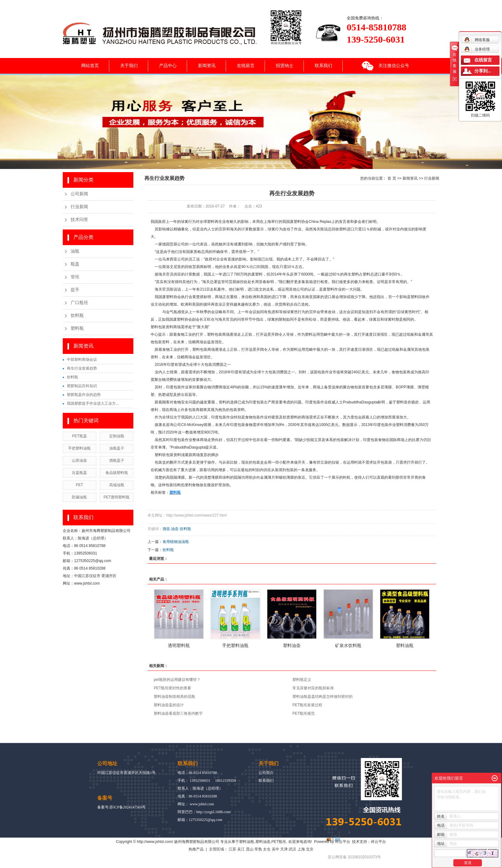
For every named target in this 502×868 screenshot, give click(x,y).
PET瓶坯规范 (304, 713)
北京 (310, 849)
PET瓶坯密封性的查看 (172, 688)
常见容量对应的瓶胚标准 (313, 688)
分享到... (483, 71)
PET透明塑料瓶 (117, 497)
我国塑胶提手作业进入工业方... (93, 403)
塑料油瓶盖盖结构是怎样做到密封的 (323, 697)
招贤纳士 (285, 66)
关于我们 (129, 66)
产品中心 (168, 66)
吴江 (241, 849)
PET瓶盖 (80, 436)
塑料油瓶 (405, 645)
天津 (284, 849)
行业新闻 (79, 207)
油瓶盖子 (117, 448)
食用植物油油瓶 (176, 542)
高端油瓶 (117, 485)
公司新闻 (79, 194)
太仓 (267, 849)
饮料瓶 (77, 316)
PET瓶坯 (279, 842)
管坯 (75, 277)
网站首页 (90, 66)
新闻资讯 (207, 66)
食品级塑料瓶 (117, 473)
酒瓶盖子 (117, 460)
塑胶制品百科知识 (82, 386)
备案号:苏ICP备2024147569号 (121, 807)
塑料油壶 (292, 645)
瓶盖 (75, 264)
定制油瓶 (117, 436)
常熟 (258, 849)
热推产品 (196, 849)
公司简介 (266, 773)
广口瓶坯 (79, 303)
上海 (301, 849)
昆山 (250, 849)
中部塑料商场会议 (82, 360)
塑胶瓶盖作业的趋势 (84, 395)
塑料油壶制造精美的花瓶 (174, 697)
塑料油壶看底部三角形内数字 (178, 713)
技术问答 (79, 220)
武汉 (292, 849)
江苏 (232, 849)
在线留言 (246, 66)
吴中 (275, 849)
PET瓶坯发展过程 (307, 705)
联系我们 (323, 66)
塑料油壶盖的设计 (169, 705)
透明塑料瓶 (179, 645)
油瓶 (75, 251)
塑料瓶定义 (302, 680)
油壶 (175, 529)
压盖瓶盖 (79, 473)
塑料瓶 (77, 328)
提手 (75, 290)
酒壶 (166, 529)
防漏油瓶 (79, 497)
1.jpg (336, 839)
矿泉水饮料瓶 (348, 645)
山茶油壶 (79, 460)
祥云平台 (343, 842)
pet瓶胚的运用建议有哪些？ (177, 680)
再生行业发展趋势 (82, 368)
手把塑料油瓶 (79, 448)
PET (80, 485)
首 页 (392, 178)
